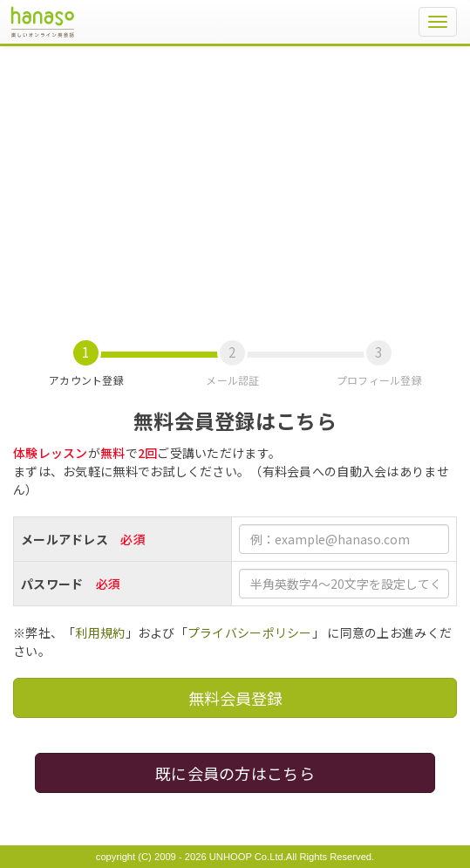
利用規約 (100, 632)
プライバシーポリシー (250, 632)
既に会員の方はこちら (235, 773)
